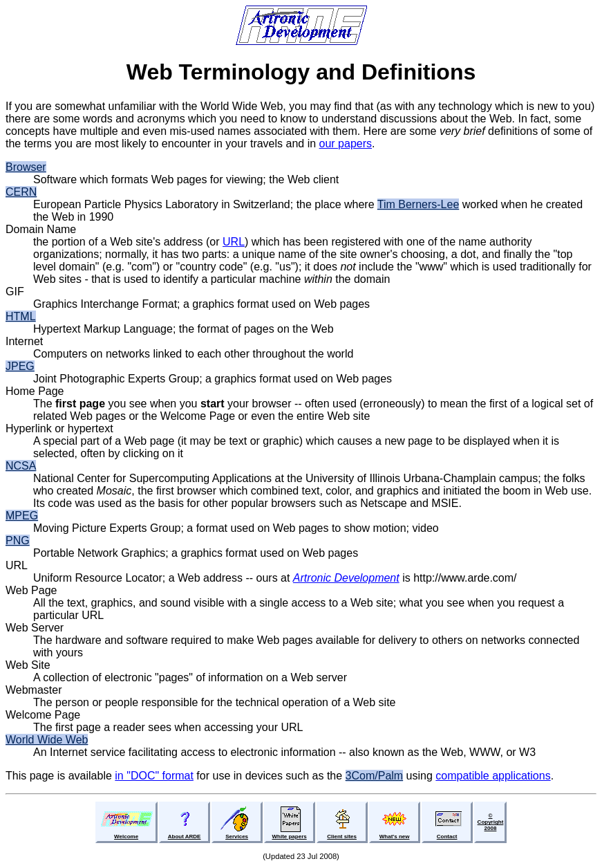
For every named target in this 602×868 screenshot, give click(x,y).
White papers (289, 837)
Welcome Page (43, 715)
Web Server (35, 628)
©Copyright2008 (491, 822)
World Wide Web (47, 740)
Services (237, 837)
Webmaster (34, 690)
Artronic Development (346, 578)
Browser (26, 167)
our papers (346, 144)
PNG (18, 541)
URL (234, 242)
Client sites (342, 837)
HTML (21, 316)
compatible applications (493, 776)
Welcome (126, 837)
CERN (21, 192)
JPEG (20, 366)
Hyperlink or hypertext (59, 428)
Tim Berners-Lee (418, 204)
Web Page (31, 590)
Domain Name (41, 229)
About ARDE (185, 837)
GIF (15, 292)
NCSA (21, 466)
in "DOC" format (154, 776)
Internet (24, 341)
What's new (395, 837)
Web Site (28, 665)
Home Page (35, 391)
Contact (447, 837)
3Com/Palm (375, 776)
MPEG (22, 516)
